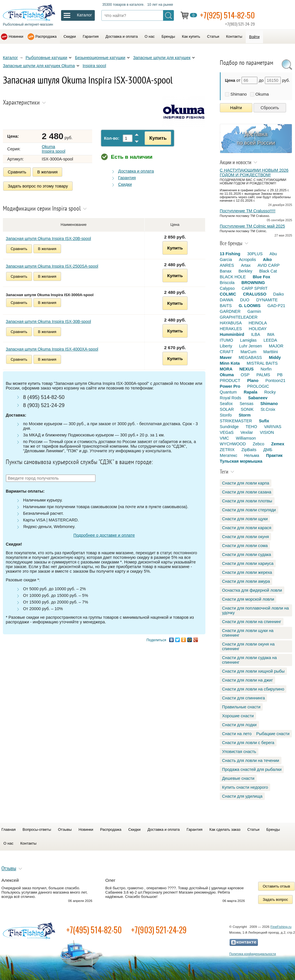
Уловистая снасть (239, 752)
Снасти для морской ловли (248, 599)
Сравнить (17, 172)
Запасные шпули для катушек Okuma (39, 66)
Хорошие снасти (238, 716)
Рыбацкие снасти (273, 734)
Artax (246, 265)
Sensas (247, 404)
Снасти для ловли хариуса (248, 563)
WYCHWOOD (233, 444)
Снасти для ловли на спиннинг (252, 622)
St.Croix (268, 409)
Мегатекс (229, 455)
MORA (226, 369)
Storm (245, 415)
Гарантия (91, 36)
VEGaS (227, 432)
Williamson (246, 438)
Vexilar (247, 432)
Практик (274, 455)
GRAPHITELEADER (239, 317)
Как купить (191, 36)
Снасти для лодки (239, 725)
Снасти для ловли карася (247, 528)
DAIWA (227, 300)
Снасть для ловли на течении (251, 760)
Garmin (254, 311)
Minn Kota (230, 363)
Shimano (239, 94)
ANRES (227, 265)
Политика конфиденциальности (253, 954)
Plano (253, 381)
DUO (245, 300)
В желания (47, 172)
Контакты (234, 36)
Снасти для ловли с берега (248, 743)
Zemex (278, 444)
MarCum (248, 352)
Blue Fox (261, 277)
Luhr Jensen (250, 346)
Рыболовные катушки (47, 58)
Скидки (70, 36)
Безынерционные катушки (100, 58)
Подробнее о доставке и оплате (104, 535)
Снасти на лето (237, 734)
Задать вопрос (275, 899)
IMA (271, 334)
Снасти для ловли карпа (246, 483)
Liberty (226, 346)
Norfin (266, 369)
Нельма (252, 455)
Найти (236, 108)
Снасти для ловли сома (245, 546)
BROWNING (253, 283)
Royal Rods (230, 398)
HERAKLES (231, 329)
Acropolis (247, 260)
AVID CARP (269, 265)
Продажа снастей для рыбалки (252, 769)
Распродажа (46, 36)
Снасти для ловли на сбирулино (253, 689)
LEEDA (270, 340)
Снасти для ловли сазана (247, 492)
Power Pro (230, 386)
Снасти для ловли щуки (245, 519)
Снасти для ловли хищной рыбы (253, 671)
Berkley (245, 271)
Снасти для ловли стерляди (249, 510)
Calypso (227, 288)
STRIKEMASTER (236, 421)
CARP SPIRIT (255, 288)
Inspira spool (94, 66)
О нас (150, 36)
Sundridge (229, 427)
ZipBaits (249, 450)
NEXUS (247, 369)
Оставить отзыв (276, 886)
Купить (157, 138)
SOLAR (227, 409)
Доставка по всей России (256, 138)
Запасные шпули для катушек (162, 58)
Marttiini (271, 352)
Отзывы (65, 829)
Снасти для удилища (242, 796)
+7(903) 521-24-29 (159, 930)
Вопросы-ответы (37, 829)
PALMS (263, 375)
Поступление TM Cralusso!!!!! (248, 211)
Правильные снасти (241, 707)
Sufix (264, 421)
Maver (226, 357)
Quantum (228, 392)
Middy (275, 357)
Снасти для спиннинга (244, 698)
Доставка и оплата (122, 36)
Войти (254, 37)
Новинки (16, 36)
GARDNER (230, 311)
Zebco (258, 444)
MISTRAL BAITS (262, 363)
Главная (8, 829)
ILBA (256, 334)
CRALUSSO (255, 294)
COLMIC (228, 294)
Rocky (270, 392)
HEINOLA (258, 323)
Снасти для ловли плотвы (247, 501)
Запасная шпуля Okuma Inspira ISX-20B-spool (48, 238)
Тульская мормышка (241, 461)
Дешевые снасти (238, 778)
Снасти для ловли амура (246, 581)
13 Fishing (230, 254)
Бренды (168, 36)
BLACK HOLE (233, 277)
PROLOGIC (258, 386)
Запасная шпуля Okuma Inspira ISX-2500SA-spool (52, 266)
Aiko (267, 260)
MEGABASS (250, 357)
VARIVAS (273, 427)
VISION (267, 432)
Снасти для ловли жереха (247, 572)
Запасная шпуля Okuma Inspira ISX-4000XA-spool (52, 349)
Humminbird (232, 334)
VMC (224, 438)
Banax (226, 271)
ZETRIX (227, 450)
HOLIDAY (258, 329)
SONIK (247, 409)
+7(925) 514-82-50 (228, 15)
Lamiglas (248, 340)
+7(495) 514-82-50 (94, 930)
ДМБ (268, 450)
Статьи (213, 36)
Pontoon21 (275, 381)
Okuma (262, 94)
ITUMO (226, 340)
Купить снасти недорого (245, 787)
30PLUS (255, 254)
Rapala (250, 392)
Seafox (226, 404)
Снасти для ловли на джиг (247, 680)
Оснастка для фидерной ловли (252, 590)
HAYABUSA (231, 323)
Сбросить (270, 108)
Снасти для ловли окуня (245, 537)
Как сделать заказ (225, 829)
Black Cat (268, 271)
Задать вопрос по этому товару (38, 186)
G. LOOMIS (249, 306)
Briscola (227, 283)
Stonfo (226, 415)
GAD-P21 (276, 306)
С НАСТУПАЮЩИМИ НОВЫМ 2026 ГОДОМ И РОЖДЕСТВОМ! (254, 173)
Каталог (10, 58)
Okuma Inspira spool (54, 149)
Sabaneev (258, 398)
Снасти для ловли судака (247, 555)
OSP (245, 375)
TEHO (251, 427)
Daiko (278, 294)
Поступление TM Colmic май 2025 (252, 226)
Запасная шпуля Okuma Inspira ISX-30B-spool (48, 321)
